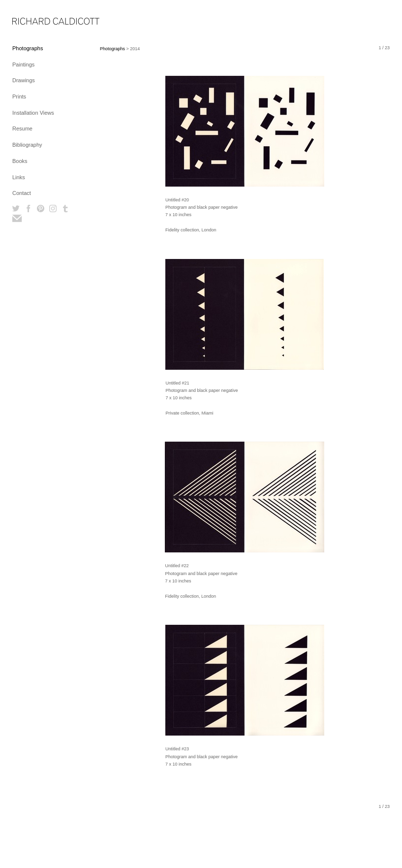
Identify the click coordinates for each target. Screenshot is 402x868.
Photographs (28, 48)
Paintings (23, 64)
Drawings (24, 80)
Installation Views (33, 113)
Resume (22, 129)
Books (20, 161)
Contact (22, 193)
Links (19, 177)
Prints (19, 96)
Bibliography (27, 145)
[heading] (37, 22)
